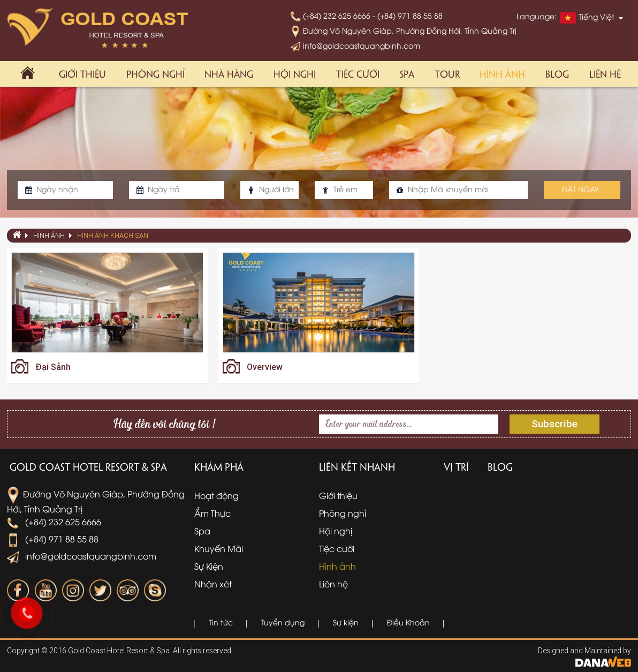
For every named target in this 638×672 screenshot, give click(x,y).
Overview (265, 367)
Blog (500, 466)
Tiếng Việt (587, 18)
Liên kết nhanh (357, 466)
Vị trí (456, 466)
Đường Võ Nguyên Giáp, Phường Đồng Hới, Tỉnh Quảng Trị (404, 30)
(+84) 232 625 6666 (332, 15)
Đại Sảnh (53, 367)
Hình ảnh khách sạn (113, 235)
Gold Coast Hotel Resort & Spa (88, 466)
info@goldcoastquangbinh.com (355, 45)
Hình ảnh (49, 235)
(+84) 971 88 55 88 (53, 539)
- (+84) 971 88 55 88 (408, 15)
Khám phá (219, 466)
